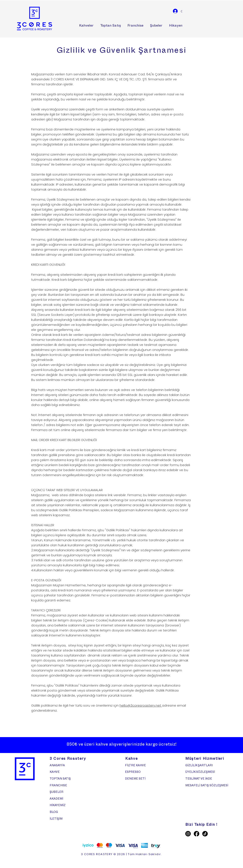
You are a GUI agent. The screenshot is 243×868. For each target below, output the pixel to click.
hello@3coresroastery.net (141, 705)
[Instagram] (188, 834)
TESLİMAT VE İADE (199, 779)
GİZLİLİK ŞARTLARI (199, 766)
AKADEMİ (56, 799)
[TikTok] (205, 834)
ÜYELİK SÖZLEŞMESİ (200, 772)
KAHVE (55, 772)
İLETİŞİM (56, 819)
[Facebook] (197, 834)
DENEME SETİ (135, 779)
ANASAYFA (57, 766)
